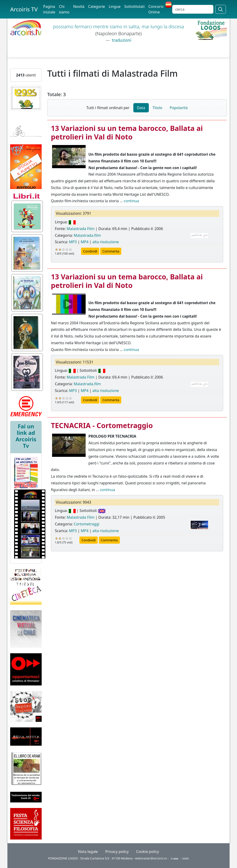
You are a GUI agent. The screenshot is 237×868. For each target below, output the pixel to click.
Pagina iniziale (49, 9)
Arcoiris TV (24, 9)
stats (186, 858)
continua (131, 201)
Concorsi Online (156, 9)
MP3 (73, 242)
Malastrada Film (81, 229)
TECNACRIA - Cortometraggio (102, 425)
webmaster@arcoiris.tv (151, 858)
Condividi (90, 251)
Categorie (96, 6)
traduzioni (121, 40)
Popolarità (179, 108)
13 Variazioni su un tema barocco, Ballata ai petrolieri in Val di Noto (127, 132)
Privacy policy (117, 852)
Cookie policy (148, 852)
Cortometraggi (87, 524)
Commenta (111, 251)
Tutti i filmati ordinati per (108, 108)
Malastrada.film (87, 235)
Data (141, 108)
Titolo (157, 108)
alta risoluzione (106, 242)
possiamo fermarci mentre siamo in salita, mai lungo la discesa (118, 27)
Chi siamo (64, 9)
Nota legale (88, 852)
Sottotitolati (134, 6)
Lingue (115, 6)
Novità (79, 6)
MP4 (85, 242)
